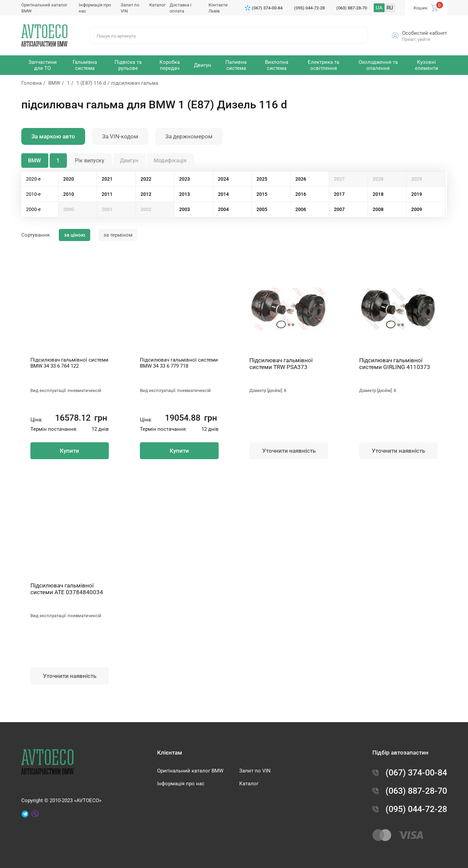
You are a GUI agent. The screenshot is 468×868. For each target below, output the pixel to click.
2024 (223, 179)
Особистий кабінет (425, 33)
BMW (54, 83)
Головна (31, 83)
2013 (184, 194)
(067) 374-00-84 (267, 8)
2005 (262, 209)
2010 (69, 194)
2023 (184, 179)
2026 (301, 179)
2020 (69, 179)
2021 (107, 179)
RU (390, 8)
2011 (107, 194)
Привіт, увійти (416, 39)
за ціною (75, 235)
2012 (146, 194)
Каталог (157, 5)
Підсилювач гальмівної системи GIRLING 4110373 (395, 364)
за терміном (118, 235)
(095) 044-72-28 (309, 8)
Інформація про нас (181, 784)
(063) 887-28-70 (352, 8)
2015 (262, 194)
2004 (223, 209)
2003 (184, 209)
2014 (223, 194)
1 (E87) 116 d (91, 83)
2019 (417, 194)
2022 (146, 179)
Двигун (129, 161)
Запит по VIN (255, 771)
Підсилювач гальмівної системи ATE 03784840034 (67, 589)
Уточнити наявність (289, 451)
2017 (339, 194)
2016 (301, 194)
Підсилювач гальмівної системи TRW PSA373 (281, 364)
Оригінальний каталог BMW (190, 771)
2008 (378, 209)
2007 (339, 209)
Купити (69, 451)
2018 (378, 194)
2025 (262, 179)
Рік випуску (90, 161)
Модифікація (170, 161)
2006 (301, 209)
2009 (417, 209)
